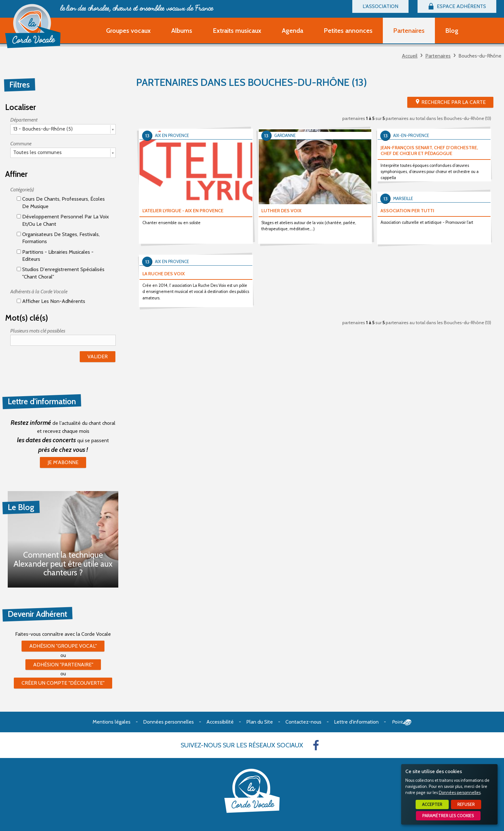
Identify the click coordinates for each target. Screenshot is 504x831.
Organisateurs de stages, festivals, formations (58, 238)
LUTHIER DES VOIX (281, 211)
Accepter (432, 804)
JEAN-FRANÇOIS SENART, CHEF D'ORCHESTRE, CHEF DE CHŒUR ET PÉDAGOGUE (429, 151)
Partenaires (438, 56)
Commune (21, 144)
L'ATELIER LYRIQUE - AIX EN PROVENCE (183, 211)
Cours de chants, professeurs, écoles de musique (61, 202)
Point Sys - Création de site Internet (402, 722)
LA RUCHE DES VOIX (164, 274)
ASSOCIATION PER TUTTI (407, 211)
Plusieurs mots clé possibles (38, 331)
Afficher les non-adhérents (51, 301)
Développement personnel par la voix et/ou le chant (63, 220)
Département (24, 120)
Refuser (466, 804)
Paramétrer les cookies (448, 816)
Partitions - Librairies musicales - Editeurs (55, 256)
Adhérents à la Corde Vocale (39, 292)
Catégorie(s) (22, 190)
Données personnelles (460, 793)
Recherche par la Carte (454, 102)
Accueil (410, 56)
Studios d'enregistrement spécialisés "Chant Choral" (61, 273)
